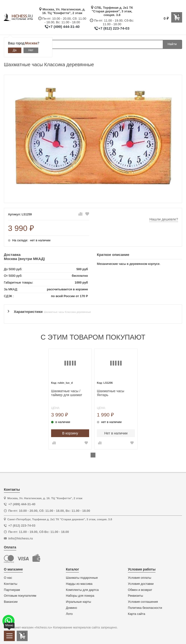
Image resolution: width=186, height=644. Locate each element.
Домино (71, 608)
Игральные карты (78, 602)
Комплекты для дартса (82, 590)
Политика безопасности (145, 608)
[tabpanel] (70, 399)
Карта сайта (136, 614)
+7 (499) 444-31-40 (64, 27)
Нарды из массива (79, 584)
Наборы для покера (80, 596)
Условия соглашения (143, 602)
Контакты (11, 584)
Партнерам (12, 590)
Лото (69, 614)
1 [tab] (93, 455)
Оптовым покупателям (20, 596)
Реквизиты (136, 596)
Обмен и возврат (140, 590)
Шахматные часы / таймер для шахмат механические (67, 393)
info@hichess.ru (21, 538)
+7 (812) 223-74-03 (114, 28)
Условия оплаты (139, 578)
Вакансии (11, 602)
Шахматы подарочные (82, 578)
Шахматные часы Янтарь (111, 393)
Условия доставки (141, 584)
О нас (8, 578)
